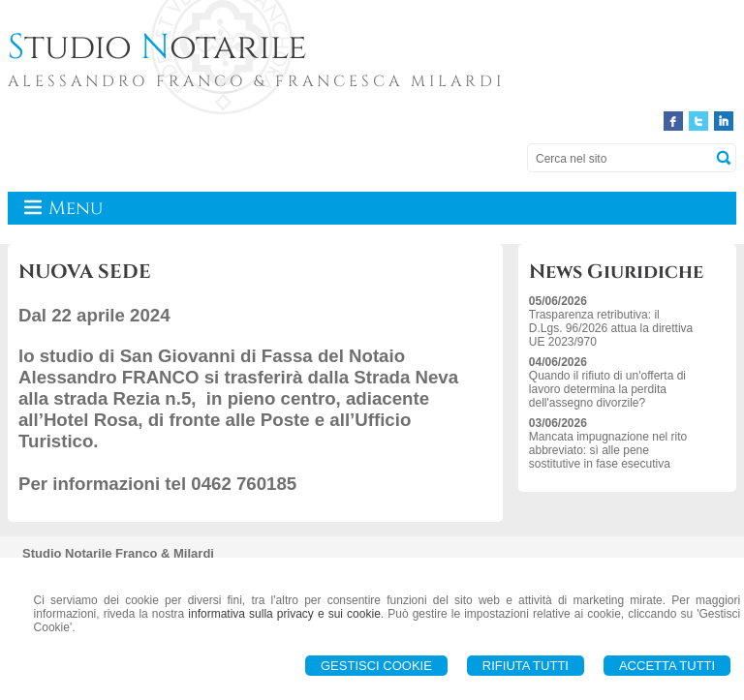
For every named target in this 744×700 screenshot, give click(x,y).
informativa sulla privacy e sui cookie (284, 614)
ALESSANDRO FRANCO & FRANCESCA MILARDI (256, 81)
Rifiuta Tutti (526, 666)
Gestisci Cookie (376, 666)
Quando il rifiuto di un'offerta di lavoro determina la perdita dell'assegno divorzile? (607, 389)
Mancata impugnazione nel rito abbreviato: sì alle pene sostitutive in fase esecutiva (608, 450)
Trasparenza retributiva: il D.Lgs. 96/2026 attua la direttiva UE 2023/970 (611, 328)
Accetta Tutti (667, 666)
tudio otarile (157, 47)
